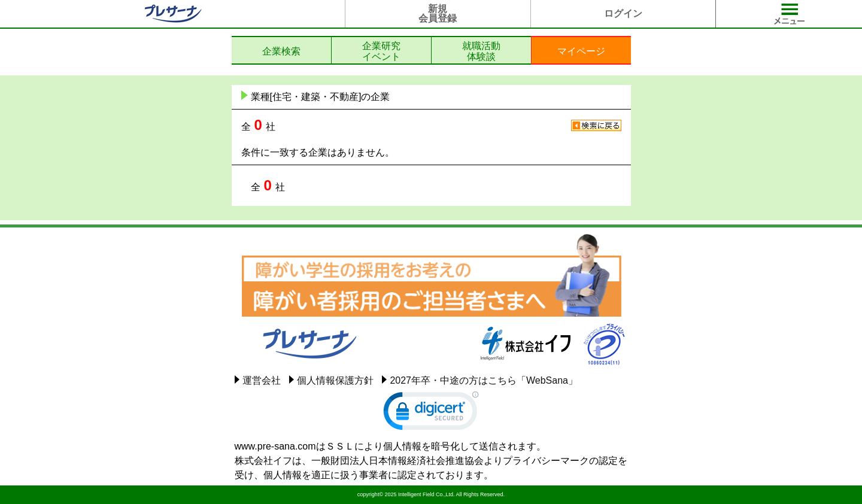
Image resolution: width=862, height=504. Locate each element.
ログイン (623, 13)
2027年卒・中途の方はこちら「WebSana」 (484, 380)
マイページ (581, 51)
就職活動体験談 (481, 51)
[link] (431, 414)
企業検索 (281, 51)
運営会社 (262, 380)
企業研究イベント (381, 51)
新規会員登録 (438, 13)
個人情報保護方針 (335, 380)
